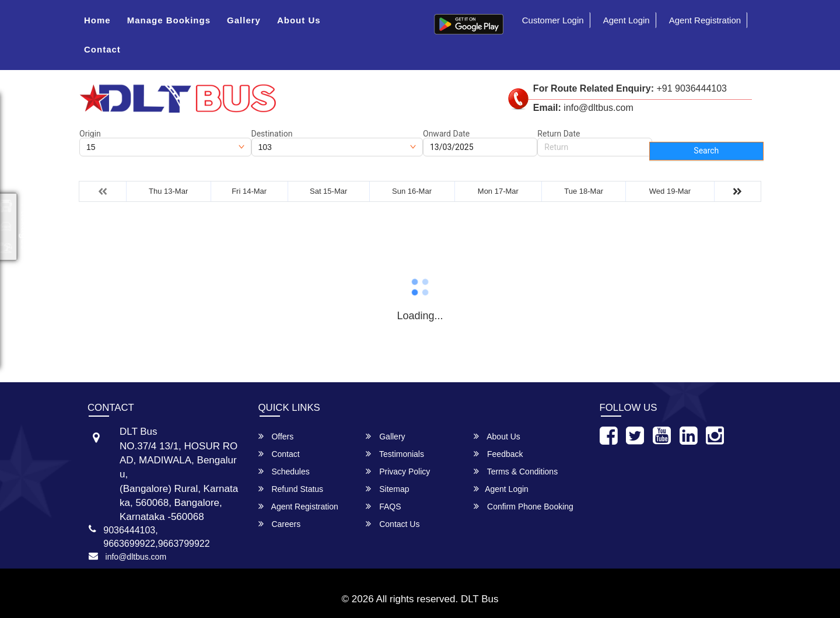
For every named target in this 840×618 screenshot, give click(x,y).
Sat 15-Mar (328, 191)
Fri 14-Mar (249, 191)
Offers (276, 436)
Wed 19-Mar (670, 191)
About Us (299, 20)
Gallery (244, 20)
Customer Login (553, 20)
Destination (272, 134)
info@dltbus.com (136, 557)
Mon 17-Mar (498, 191)
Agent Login (626, 20)
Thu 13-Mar (168, 191)
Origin (90, 134)
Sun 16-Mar (412, 191)
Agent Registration (705, 20)
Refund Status (291, 489)
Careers (280, 524)
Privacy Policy (398, 471)
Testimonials (395, 454)
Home (97, 20)
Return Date (559, 134)
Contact (102, 49)
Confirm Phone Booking (524, 506)
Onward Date (446, 134)
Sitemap (387, 489)
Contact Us (393, 524)
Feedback (498, 454)
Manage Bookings (169, 20)
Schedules (284, 471)
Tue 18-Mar (584, 191)
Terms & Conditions (516, 471)
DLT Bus (480, 599)
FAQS (383, 506)
